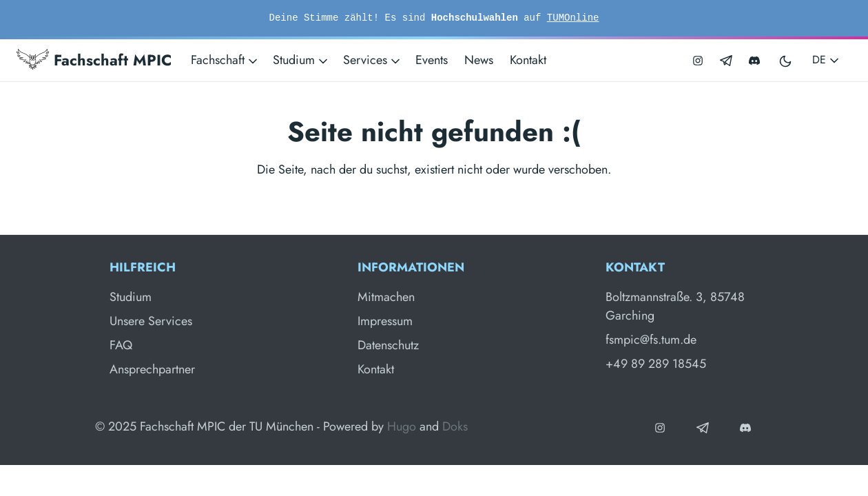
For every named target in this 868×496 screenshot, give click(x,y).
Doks (455, 426)
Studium (131, 297)
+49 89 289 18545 (656, 364)
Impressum (385, 321)
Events (432, 60)
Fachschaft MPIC (94, 60)
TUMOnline (573, 18)
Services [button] (373, 60)
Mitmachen (386, 297)
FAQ (121, 345)
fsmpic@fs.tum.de (651, 340)
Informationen (411, 267)
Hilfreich (143, 267)
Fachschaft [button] (225, 60)
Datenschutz (388, 345)
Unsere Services (151, 321)
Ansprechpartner (152, 369)
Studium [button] (301, 60)
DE (827, 60)
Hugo (402, 426)
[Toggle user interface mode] (786, 60)
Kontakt (528, 60)
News (479, 60)
